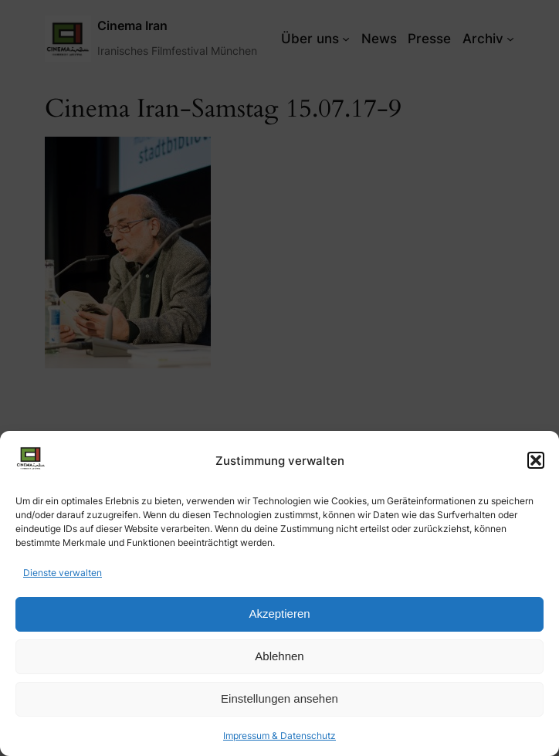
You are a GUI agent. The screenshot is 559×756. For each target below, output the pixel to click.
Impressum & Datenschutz (279, 736)
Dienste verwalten (63, 573)
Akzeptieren (279, 614)
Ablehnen (279, 656)
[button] (536, 460)
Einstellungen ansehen (279, 698)
